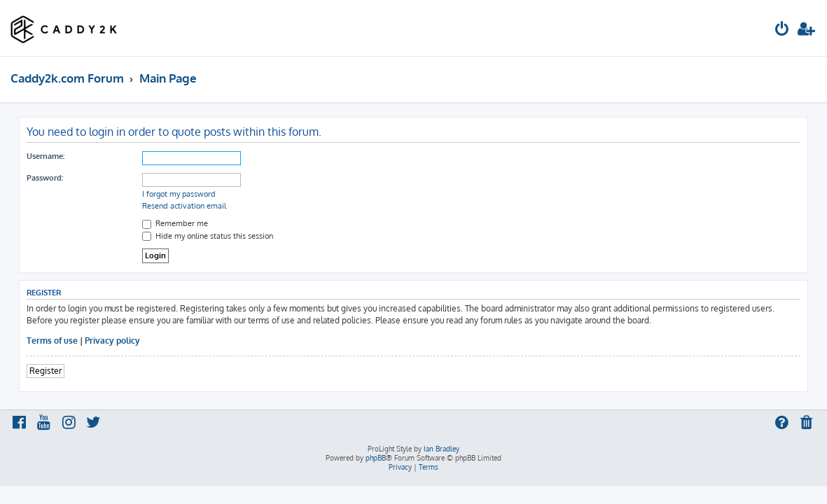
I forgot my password (179, 194)
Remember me (175, 223)
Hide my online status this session (208, 236)
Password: (45, 178)
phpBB (376, 458)
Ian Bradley (442, 449)
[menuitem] (782, 30)
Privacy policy (112, 341)
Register (46, 371)
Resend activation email (184, 206)
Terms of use (52, 341)
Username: (46, 156)
